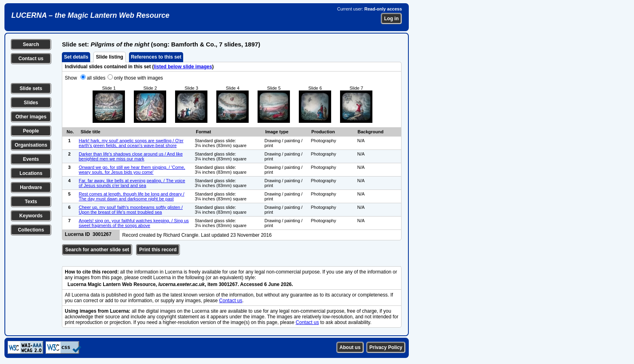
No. (70, 132)
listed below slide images (183, 67)
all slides (96, 78)
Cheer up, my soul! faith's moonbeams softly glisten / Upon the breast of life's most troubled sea (131, 210)
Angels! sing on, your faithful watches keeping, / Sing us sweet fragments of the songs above (134, 223)
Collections (31, 230)
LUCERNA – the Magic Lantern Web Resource (90, 15)
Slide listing (109, 57)
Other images (31, 117)
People (31, 131)
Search (31, 44)
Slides (31, 103)
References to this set (156, 57)
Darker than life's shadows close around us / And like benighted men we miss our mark (131, 156)
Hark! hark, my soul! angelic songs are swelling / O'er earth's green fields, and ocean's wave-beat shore (131, 143)
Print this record (158, 250)
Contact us (31, 59)
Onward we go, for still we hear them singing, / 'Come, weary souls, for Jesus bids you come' (132, 170)
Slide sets (31, 88)
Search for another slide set (97, 250)
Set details (76, 57)
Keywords (31, 216)
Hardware (31, 187)
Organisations (31, 145)
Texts (31, 202)
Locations (31, 173)
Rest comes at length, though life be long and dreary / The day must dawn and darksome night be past (132, 196)
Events (31, 159)
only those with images (138, 78)
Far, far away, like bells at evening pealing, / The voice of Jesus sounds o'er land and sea (132, 183)
